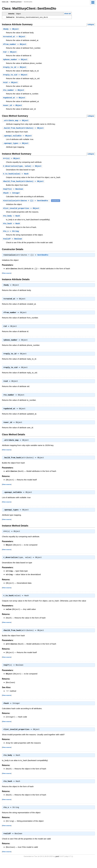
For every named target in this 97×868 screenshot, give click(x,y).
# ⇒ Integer (12, 196)
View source (7, 276)
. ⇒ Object (16, 122)
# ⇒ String (11, 234)
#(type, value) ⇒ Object (23, 168)
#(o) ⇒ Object (12, 160)
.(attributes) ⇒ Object (24, 130)
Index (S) (5, 2)
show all (67, 14)
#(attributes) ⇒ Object (24, 184)
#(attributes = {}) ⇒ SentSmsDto (26, 203)
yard (57, 864)
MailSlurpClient (16, 2)
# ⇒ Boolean (13, 242)
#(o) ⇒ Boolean (13, 192)
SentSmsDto (43, 259)
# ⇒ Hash (12, 219)
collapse (91, 25)
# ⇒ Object (11, 29)
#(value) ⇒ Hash (16, 176)
